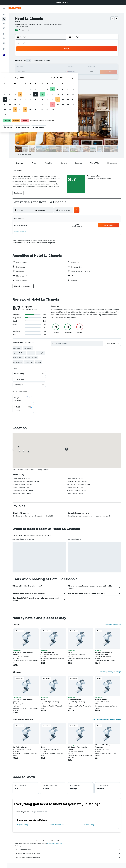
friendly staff (28, 348)
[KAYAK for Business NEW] (4, 43)
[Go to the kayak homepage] (14, 8)
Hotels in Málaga (89, 825)
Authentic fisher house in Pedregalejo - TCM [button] (103, 653)
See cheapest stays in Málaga (110, 672)
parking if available (31, 357)
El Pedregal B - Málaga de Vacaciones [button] (104, 746)
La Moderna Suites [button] (47, 652)
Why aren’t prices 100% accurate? (68, 857)
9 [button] (60, 62)
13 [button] (44, 67)
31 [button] (29, 82)
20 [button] (44, 72)
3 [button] (29, 62)
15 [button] (54, 67)
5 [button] (39, 62)
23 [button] (59, 72)
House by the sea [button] (101, 700)
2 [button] (60, 57)
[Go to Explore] (4, 34)
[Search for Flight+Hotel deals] (4, 28)
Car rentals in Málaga (57, 825)
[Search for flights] (4, 14)
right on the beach (19, 353)
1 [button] (54, 57)
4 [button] (34, 62)
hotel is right (17, 348)
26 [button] (39, 77)
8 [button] (54, 62)
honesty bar (41, 353)
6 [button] (44, 62)
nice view (31, 353)
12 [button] (39, 67)
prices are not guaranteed (55, 843)
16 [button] (60, 67)
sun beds (38, 362)
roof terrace (29, 362)
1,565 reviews (33, 30)
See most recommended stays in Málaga (107, 719)
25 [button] (34, 77)
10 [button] (29, 67)
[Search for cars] (4, 23)
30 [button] (59, 77)
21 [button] (49, 72)
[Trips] (4, 49)
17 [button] (29, 72)
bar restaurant (18, 362)
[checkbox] (23, 399)
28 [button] (49, 77)
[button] (122, 2)
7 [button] (49, 62)
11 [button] (34, 67)
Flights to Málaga (23, 825)
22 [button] (54, 72)
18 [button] (34, 72)
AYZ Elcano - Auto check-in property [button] (23, 653)
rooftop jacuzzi (18, 357)
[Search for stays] (4, 19)
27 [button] (44, 77)
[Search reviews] (79, 343)
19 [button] (39, 72)
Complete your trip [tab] (22, 812)
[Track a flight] (4, 38)
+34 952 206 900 (22, 27)
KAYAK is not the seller (68, 849)
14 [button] (49, 67)
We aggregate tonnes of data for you (68, 853)
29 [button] (54, 77)
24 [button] (29, 77)
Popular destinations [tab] (40, 812)
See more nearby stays (113, 624)
